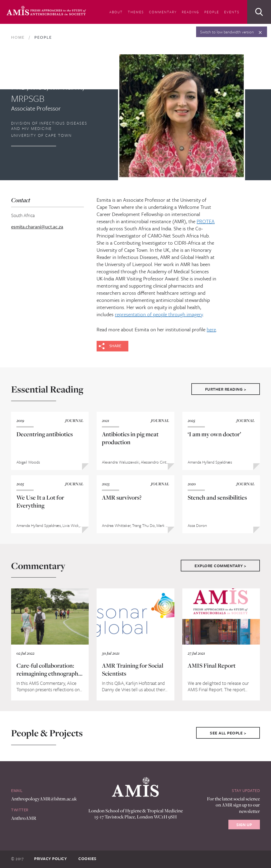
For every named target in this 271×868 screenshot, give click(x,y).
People (212, 12)
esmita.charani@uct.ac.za (37, 227)
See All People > (228, 733)
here (211, 329)
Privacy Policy (50, 858)
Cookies (87, 858)
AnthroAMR (24, 818)
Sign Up (244, 825)
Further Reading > (226, 389)
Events (232, 12)
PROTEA (206, 221)
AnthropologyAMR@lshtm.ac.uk (44, 799)
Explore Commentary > (220, 566)
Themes (136, 12)
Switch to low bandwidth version (227, 32)
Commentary (163, 12)
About (116, 12)
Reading (191, 12)
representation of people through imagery (159, 314)
